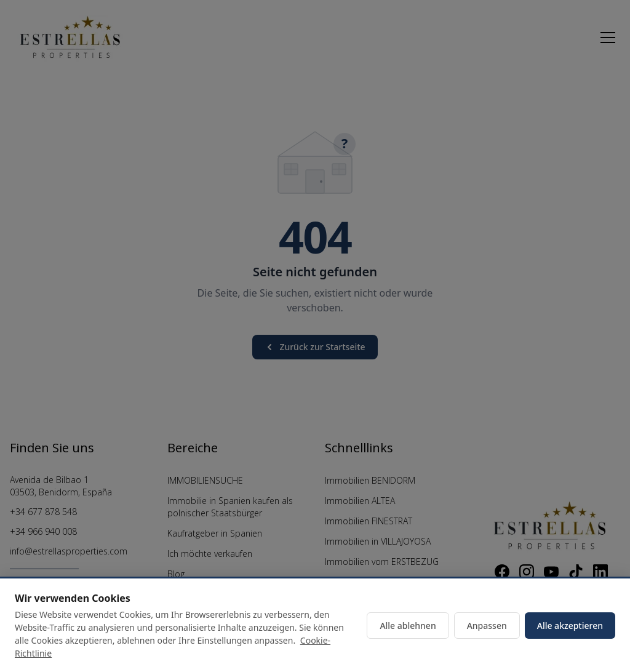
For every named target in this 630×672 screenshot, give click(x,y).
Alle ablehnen (408, 626)
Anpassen (487, 626)
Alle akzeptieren (570, 626)
